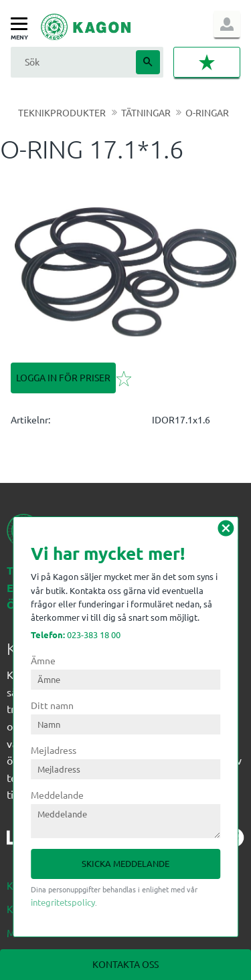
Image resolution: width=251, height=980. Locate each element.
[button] (22, 24)
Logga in (227, 24)
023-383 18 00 (76, 634)
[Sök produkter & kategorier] (72, 62)
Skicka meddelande (125, 863)
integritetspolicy (63, 902)
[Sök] (148, 62)
